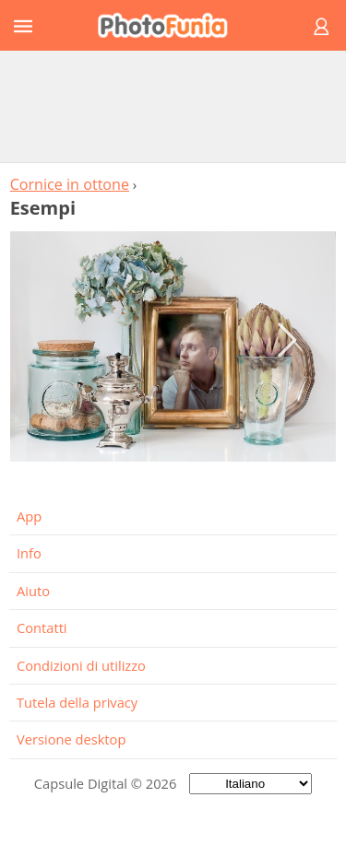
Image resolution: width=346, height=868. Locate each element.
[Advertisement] (173, 106)
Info (29, 553)
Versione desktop (71, 739)
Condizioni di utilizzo (81, 665)
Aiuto (33, 591)
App (29, 516)
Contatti (42, 628)
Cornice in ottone (70, 184)
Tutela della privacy (77, 702)
